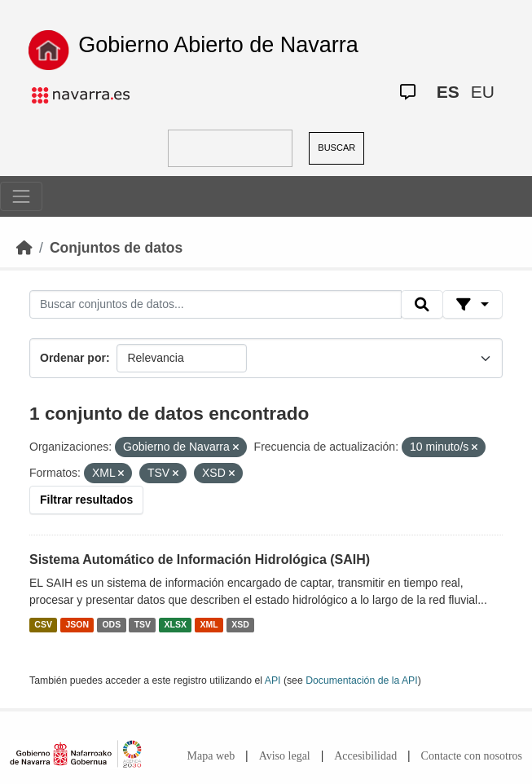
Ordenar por (73, 358)
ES (448, 92)
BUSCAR (336, 148)
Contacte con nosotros (472, 756)
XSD (240, 624)
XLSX (176, 624)
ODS (111, 624)
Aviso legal (285, 756)
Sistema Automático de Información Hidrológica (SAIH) (200, 559)
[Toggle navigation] (21, 196)
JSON (77, 624)
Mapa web (211, 756)
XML (209, 624)
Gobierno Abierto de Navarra (218, 45)
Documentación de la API (362, 680)
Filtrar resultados (86, 500)
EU (483, 92)
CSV (43, 624)
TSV (143, 624)
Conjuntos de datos (116, 248)
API (273, 680)
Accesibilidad (365, 756)
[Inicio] (24, 248)
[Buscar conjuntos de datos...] (215, 305)
